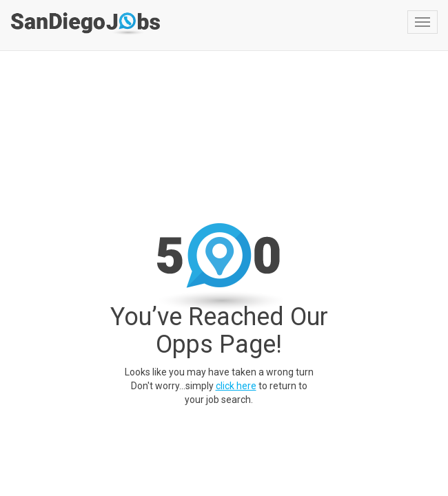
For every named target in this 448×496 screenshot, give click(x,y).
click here (236, 386)
